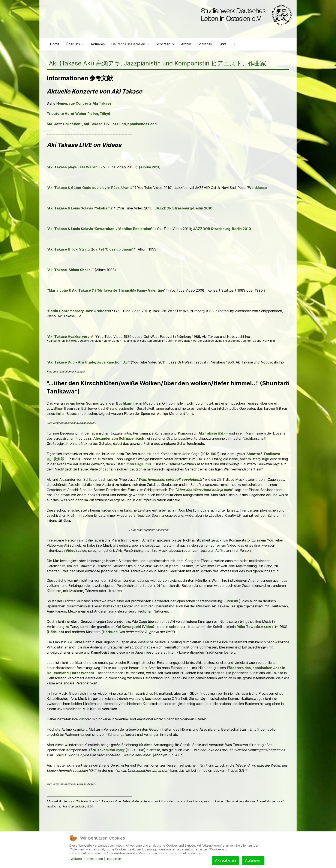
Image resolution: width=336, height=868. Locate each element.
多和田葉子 (267, 627)
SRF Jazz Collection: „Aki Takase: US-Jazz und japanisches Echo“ (102, 124)
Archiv (186, 44)
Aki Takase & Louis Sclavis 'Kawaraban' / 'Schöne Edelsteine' (100, 229)
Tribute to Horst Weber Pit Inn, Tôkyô (78, 114)
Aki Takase (208, 433)
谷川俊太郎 (55, 459)
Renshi (232, 601)
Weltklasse (257, 188)
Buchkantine (127, 403)
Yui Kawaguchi (128, 627)
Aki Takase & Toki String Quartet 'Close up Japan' (91, 249)
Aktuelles (98, 44)
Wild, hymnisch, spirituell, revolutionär (170, 479)
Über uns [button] (75, 44)
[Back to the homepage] (246, 15)
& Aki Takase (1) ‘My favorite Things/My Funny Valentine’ (117, 290)
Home (55, 44)
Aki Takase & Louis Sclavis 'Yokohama (80, 208)
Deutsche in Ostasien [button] (130, 44)
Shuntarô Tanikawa (263, 454)
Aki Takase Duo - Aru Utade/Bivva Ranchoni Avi (88, 362)
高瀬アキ (223, 434)
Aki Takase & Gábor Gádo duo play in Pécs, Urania (90, 188)
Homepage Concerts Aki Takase (84, 103)
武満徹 (120, 750)
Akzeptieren (225, 860)
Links (223, 44)
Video (70, 550)
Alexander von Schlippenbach (119, 438)
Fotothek (205, 44)
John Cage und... (140, 464)
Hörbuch (55, 632)
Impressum (114, 859)
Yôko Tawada (248, 627)
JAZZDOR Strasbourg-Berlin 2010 (183, 208)
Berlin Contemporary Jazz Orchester (80, 311)
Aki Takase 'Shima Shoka (69, 270)
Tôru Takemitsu (102, 750)
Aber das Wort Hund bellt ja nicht (204, 490)
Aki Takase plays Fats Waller (72, 167)
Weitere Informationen (87, 859)
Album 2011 (150, 167)
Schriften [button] (165, 44)
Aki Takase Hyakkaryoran (70, 337)
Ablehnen (253, 860)
